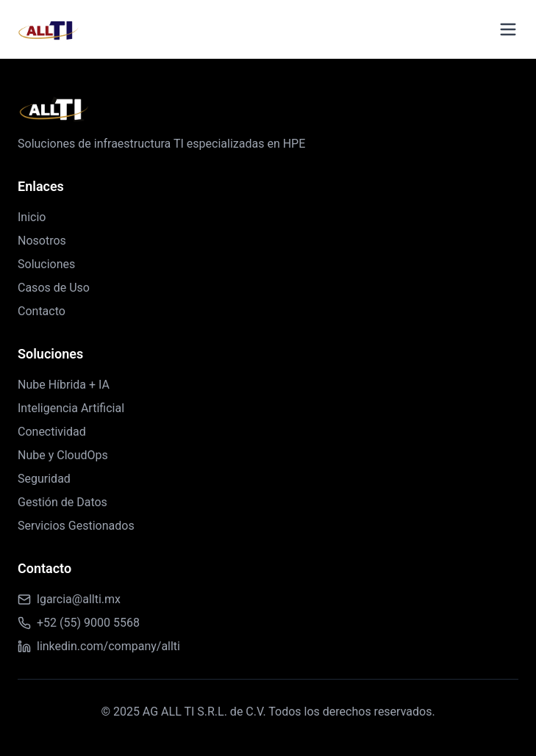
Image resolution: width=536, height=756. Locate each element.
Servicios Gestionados (76, 526)
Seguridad (44, 479)
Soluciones (46, 264)
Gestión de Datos (62, 502)
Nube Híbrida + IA (64, 385)
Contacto (42, 311)
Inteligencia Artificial (71, 408)
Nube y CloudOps (63, 455)
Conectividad (52, 432)
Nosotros (42, 241)
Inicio (32, 217)
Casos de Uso (54, 288)
